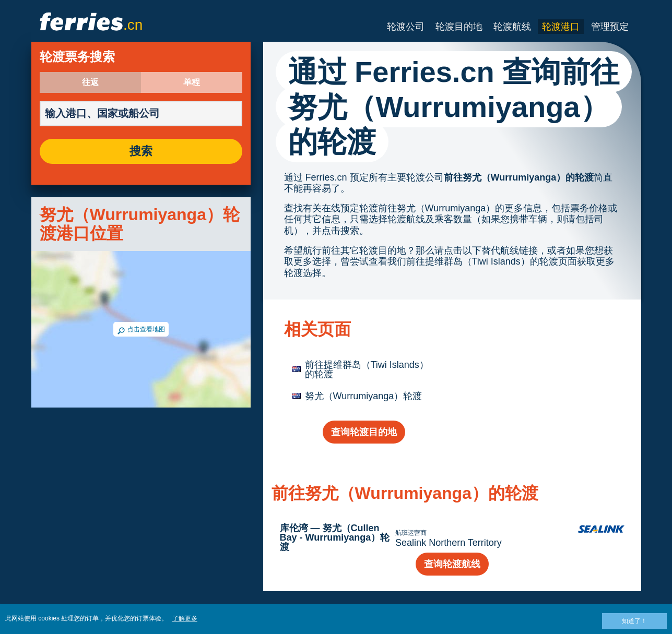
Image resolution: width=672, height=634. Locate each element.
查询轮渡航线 (452, 564)
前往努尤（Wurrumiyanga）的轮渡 (519, 177)
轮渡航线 (512, 27)
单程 (192, 82)
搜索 (141, 151)
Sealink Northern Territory (449, 543)
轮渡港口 (561, 27)
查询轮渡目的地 (364, 432)
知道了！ (634, 621)
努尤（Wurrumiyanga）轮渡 (364, 396)
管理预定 (610, 27)
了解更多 (185, 618)
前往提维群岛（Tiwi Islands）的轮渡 (367, 369)
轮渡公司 (406, 27)
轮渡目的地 (459, 27)
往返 (90, 82)
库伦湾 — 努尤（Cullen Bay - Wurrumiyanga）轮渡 (335, 537)
